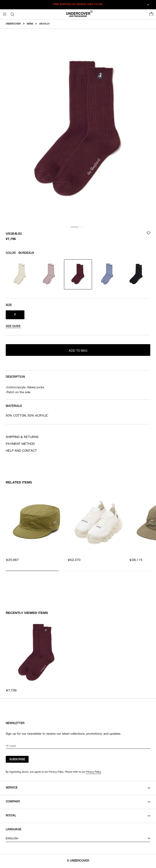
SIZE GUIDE (13, 326)
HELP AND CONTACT (21, 451)
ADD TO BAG (78, 351)
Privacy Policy (93, 772)
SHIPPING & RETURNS (22, 437)
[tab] (74, 227)
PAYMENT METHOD (20, 444)
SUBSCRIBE (17, 760)
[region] (78, 528)
